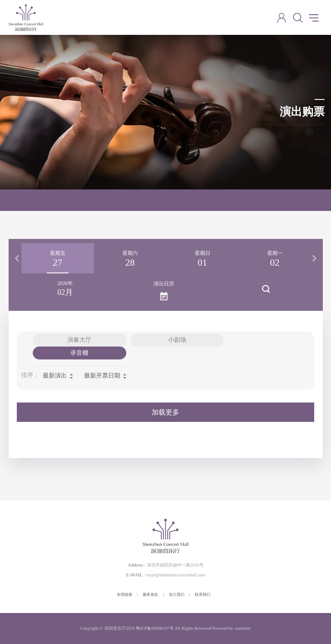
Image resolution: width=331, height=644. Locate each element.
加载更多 (165, 412)
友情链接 (125, 594)
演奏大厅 (79, 340)
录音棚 (79, 353)
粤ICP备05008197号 (155, 628)
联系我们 (203, 594)
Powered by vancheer (231, 628)
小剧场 (177, 340)
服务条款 (150, 594)
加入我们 (177, 594)
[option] (58, 258)
